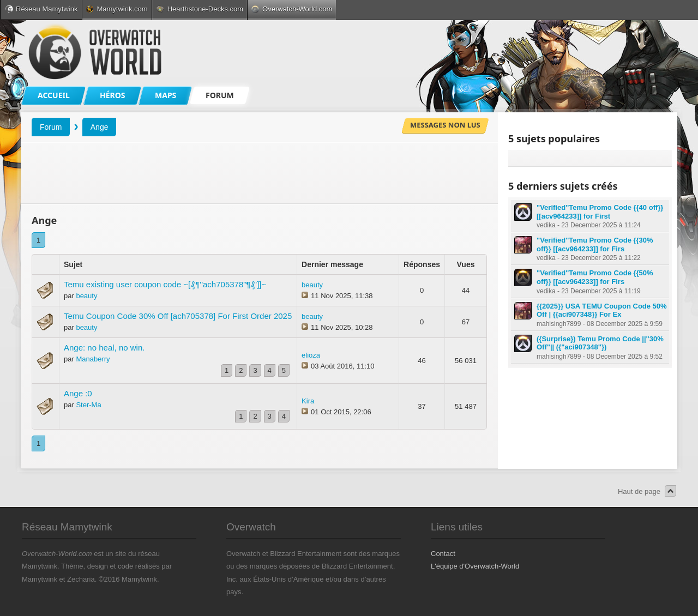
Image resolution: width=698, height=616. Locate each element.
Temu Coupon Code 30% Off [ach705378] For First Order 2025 (178, 316)
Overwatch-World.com (292, 9)
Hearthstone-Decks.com (200, 9)
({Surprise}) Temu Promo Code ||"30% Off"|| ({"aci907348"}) (600, 343)
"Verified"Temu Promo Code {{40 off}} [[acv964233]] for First (600, 212)
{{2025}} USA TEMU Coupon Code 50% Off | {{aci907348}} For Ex (602, 310)
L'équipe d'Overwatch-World (475, 566)
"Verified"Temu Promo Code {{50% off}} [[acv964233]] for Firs (595, 277)
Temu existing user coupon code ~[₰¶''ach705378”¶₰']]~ (165, 284)
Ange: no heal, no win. (104, 348)
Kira (308, 401)
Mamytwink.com (117, 9)
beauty (86, 296)
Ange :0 (78, 393)
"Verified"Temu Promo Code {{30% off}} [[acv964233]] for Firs (595, 244)
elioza (311, 355)
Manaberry (93, 359)
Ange (100, 127)
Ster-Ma (88, 405)
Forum (51, 127)
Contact (443, 554)
